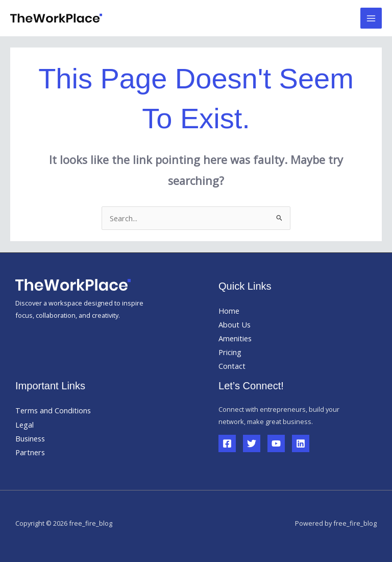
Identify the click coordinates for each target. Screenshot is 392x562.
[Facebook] (227, 443)
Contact (232, 366)
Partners (30, 452)
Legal (24, 425)
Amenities (235, 338)
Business (30, 438)
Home (229, 311)
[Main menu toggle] (371, 18)
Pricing (230, 352)
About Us (235, 324)
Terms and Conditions (53, 410)
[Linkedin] (301, 443)
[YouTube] (276, 443)
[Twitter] (252, 443)
